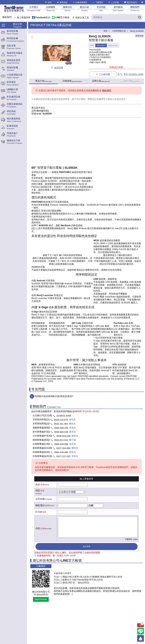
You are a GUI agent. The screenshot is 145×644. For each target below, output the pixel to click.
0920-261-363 (61, 424)
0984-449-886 (61, 444)
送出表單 (87, 546)
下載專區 (98, 2)
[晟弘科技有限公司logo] (14, 12)
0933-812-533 (61, 440)
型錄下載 (130, 81)
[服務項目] (68, 9)
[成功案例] (118, 9)
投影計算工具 (81, 18)
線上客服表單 (24, 18)
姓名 (38, 484)
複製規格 (140, 36)
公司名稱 (40, 499)
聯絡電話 (40, 505)
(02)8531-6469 (136, 74)
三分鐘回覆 (103, 74)
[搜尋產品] (117, 17)
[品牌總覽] (51, 9)
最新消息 (62, 2)
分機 (91, 506)
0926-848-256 (61, 428)
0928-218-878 (61, 420)
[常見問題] (101, 9)
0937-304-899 (63, 448)
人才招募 (113, 2)
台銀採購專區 (80, 2)
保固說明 (57, 68)
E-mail (39, 512)
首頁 (48, 2)
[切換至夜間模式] (142, 2)
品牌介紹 (101, 81)
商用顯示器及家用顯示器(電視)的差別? (54, 396)
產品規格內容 (54, 99)
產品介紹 (43, 81)
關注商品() (131, 2)
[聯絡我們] (135, 9)
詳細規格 (72, 81)
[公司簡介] (34, 9)
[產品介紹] (84, 9)
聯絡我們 (107, 91)
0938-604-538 (61, 432)
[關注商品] (141, 625)
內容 (38, 528)
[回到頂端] (141, 638)
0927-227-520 (63, 456)
